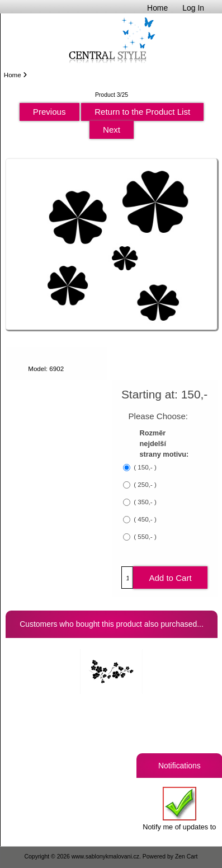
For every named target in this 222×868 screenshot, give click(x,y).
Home (157, 8)
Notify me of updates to (179, 809)
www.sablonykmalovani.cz (105, 857)
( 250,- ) (144, 485)
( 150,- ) (144, 468)
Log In (193, 8)
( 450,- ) (144, 520)
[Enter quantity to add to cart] (127, 578)
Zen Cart (186, 857)
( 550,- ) (144, 537)
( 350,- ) (144, 502)
